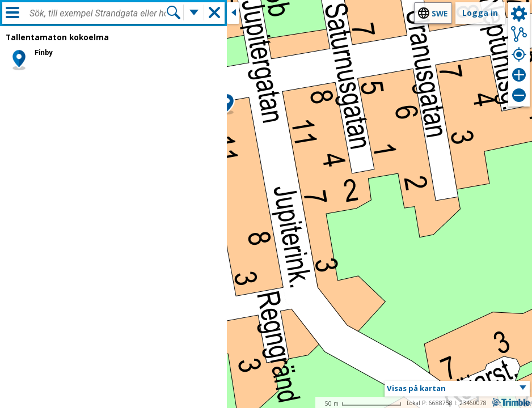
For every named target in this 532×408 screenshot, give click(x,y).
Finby (44, 52)
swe (440, 13)
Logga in (480, 13)
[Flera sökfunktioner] (194, 12)
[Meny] (12, 12)
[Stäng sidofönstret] (233, 13)
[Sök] (174, 12)
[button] (227, 104)
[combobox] (98, 14)
